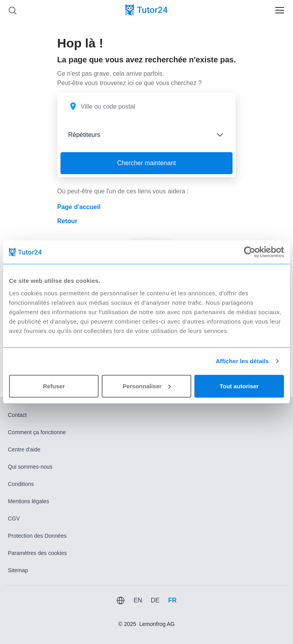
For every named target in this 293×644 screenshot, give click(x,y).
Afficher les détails (242, 361)
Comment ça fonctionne (37, 432)
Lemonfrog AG (157, 624)
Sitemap (18, 570)
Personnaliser (147, 386)
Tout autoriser (239, 386)
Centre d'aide (24, 449)
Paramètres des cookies (37, 553)
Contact (17, 415)
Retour (68, 221)
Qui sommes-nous (30, 467)
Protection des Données (37, 536)
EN (138, 600)
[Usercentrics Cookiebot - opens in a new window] (250, 252)
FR (172, 600)
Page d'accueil (79, 207)
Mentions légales (28, 501)
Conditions (21, 484)
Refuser (54, 386)
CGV (14, 518)
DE (155, 600)
